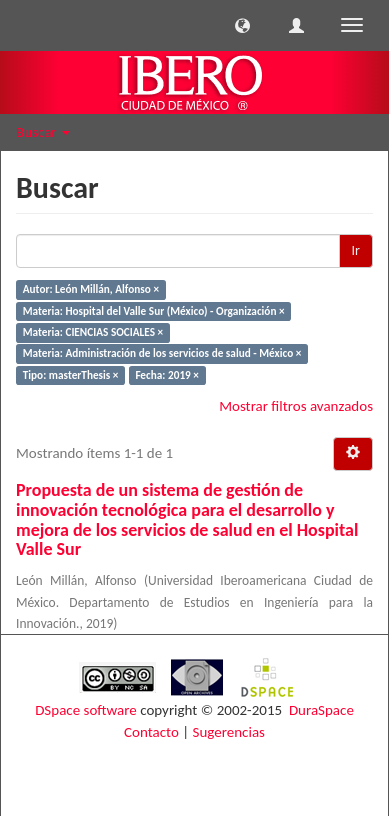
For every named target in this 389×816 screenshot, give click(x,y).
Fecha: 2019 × (167, 375)
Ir (356, 250)
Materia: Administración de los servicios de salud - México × (162, 354)
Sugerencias (229, 732)
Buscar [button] (43, 132)
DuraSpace (321, 710)
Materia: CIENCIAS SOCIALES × (93, 332)
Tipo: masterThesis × (71, 375)
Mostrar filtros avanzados (296, 406)
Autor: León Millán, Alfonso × (91, 289)
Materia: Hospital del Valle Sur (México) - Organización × (154, 311)
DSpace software (86, 710)
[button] (242, 25)
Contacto (151, 732)
